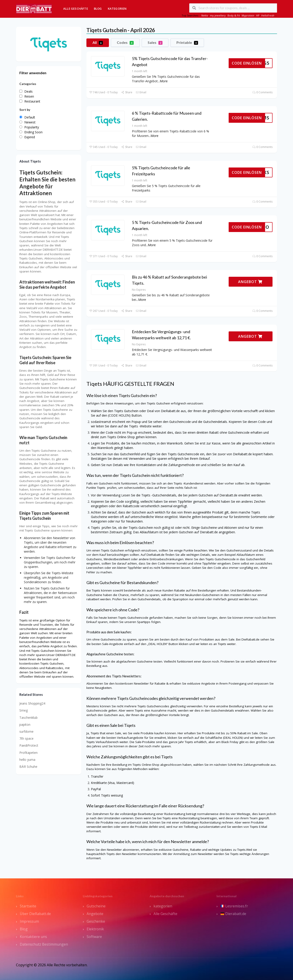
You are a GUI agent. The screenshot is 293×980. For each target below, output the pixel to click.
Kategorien (117, 9)
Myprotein (248, 15)
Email (141, 92)
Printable (187, 42)
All (98, 42)
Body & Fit (234, 15)
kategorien (163, 906)
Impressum (29, 921)
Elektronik (95, 929)
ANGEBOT (250, 282)
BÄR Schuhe (28, 767)
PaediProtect (29, 745)
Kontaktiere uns (33, 937)
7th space (26, 738)
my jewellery (218, 15)
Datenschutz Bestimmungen (44, 944)
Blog (98, 9)
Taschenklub (28, 718)
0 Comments (263, 92)
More (164, 81)
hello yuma (27, 760)
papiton (25, 724)
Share (127, 92)
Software (94, 937)
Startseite (28, 906)
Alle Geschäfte (76, 9)
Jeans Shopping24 (32, 703)
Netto (205, 15)
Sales (155, 42)
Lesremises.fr (234, 906)
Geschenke (96, 921)
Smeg (24, 710)
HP (258, 15)
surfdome (26, 731)
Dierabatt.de (233, 914)
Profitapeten (28, 753)
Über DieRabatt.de (35, 914)
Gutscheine (96, 906)
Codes (125, 42)
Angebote (95, 914)
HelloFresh (268, 15)
